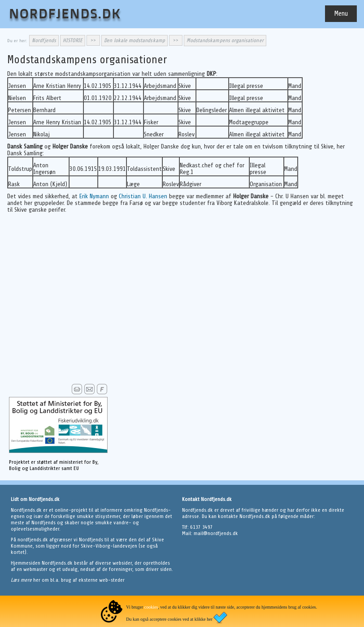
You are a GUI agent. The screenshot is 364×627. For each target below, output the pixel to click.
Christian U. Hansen (143, 196)
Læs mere (22, 580)
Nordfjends (44, 40)
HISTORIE (73, 40)
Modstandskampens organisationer (225, 40)
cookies (151, 607)
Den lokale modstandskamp (134, 40)
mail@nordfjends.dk (216, 533)
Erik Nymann (94, 196)
